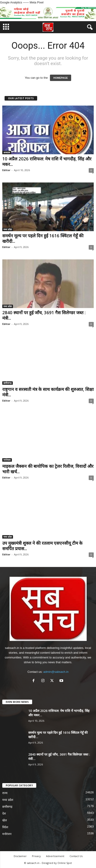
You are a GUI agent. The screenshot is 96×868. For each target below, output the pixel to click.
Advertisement (55, 856)
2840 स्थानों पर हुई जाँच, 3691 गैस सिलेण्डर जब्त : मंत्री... (44, 315)
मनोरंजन (7, 460)
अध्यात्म (7, 152)
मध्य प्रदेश (8, 229)
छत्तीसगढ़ (8, 383)
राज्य (5, 793)
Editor (6, 170)
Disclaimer (20, 856)
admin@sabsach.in (56, 672)
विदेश (5, 827)
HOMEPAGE (61, 78)
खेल (5, 820)
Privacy (36, 856)
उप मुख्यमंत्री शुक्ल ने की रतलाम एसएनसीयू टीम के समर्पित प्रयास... (42, 546)
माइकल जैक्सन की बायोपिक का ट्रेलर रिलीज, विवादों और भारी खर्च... (48, 469)
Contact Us (76, 856)
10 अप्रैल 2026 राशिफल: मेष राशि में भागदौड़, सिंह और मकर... (47, 162)
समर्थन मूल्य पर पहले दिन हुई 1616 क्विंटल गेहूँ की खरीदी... (43, 238)
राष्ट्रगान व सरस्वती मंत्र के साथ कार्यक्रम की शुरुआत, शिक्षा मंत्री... (48, 392)
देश (4, 814)
